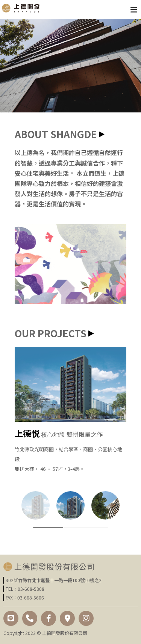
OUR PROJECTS (51, 333)
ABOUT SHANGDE (56, 134)
